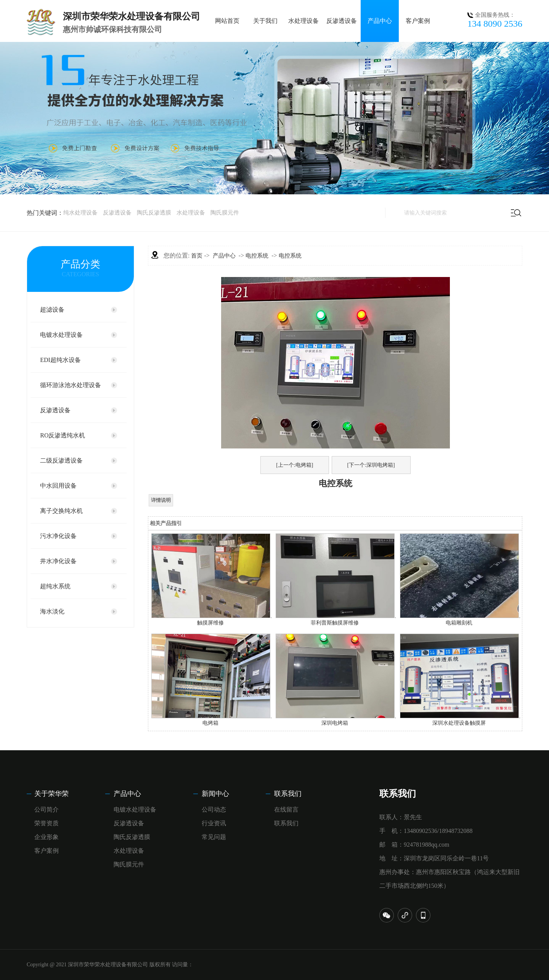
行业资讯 (214, 823)
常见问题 (214, 837)
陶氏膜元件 (225, 213)
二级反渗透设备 (61, 460)
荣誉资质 (47, 823)
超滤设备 (52, 310)
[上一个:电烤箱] (295, 465)
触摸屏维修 (210, 623)
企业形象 (47, 837)
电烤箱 (210, 723)
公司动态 (214, 809)
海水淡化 (52, 611)
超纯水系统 (55, 586)
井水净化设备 (58, 561)
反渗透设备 (342, 21)
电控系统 (257, 256)
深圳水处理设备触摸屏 (459, 723)
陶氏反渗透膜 (154, 213)
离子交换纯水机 (61, 511)
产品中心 (380, 21)
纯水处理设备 (80, 213)
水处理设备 (303, 21)
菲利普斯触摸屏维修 (335, 623)
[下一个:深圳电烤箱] (371, 465)
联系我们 (288, 794)
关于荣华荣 (51, 794)
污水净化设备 (58, 536)
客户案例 (418, 21)
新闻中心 (215, 794)
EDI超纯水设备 (60, 360)
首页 (197, 256)
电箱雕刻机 (459, 623)
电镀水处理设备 (61, 335)
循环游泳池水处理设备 (71, 385)
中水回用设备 (58, 486)
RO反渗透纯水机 (63, 435)
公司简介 (47, 809)
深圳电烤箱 (335, 723)
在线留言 (286, 809)
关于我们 (265, 21)
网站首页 (227, 21)
